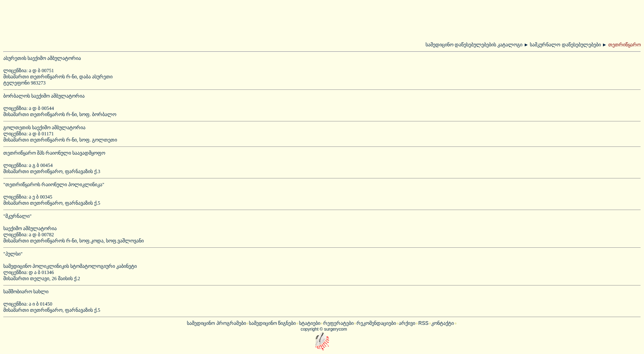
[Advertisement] (144, 22)
